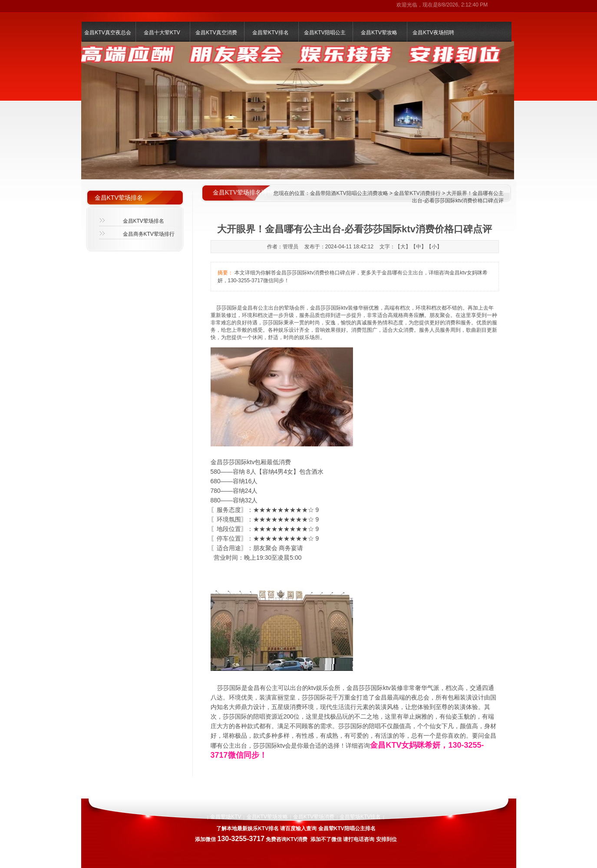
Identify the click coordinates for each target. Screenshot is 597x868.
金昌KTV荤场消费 (314, 817)
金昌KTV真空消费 (216, 33)
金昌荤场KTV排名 (360, 817)
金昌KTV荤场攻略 (267, 817)
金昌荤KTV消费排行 (417, 193)
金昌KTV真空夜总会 (107, 33)
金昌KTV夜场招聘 (433, 33)
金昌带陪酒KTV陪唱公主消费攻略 (349, 193)
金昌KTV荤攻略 (379, 33)
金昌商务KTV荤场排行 (149, 234)
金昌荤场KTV (226, 817)
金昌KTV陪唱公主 (325, 33)
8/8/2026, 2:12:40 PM (463, 5)
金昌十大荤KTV (162, 33)
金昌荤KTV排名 (270, 33)
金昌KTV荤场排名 (143, 221)
